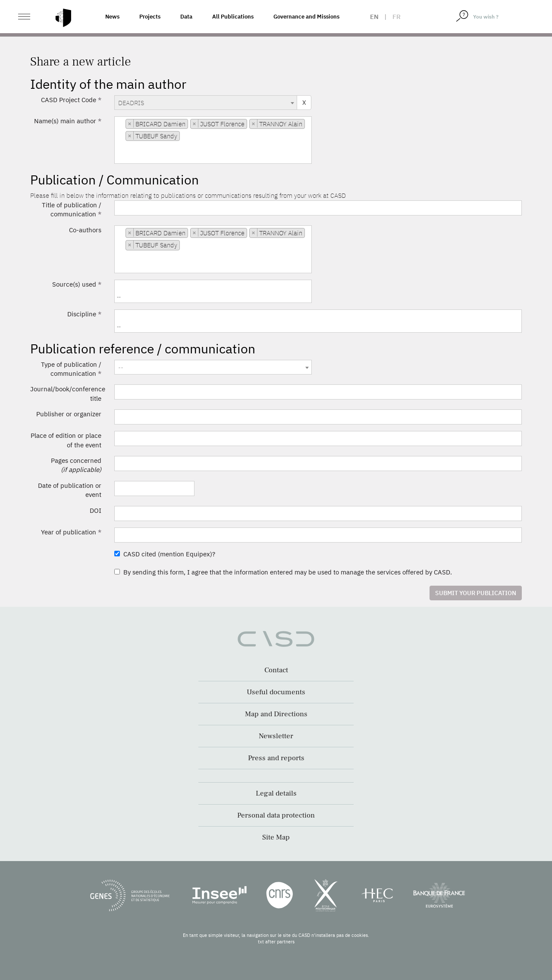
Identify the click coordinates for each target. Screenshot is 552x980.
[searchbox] (119, 157)
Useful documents (276, 692)
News (112, 17)
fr (397, 17)
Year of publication (71, 532)
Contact (276, 670)
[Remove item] (130, 123)
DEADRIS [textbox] (131, 103)
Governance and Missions (306, 17)
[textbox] (213, 368)
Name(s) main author (68, 121)
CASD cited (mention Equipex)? (165, 554)
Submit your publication (476, 593)
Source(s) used (77, 284)
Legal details (276, 793)
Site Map (276, 837)
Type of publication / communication (71, 369)
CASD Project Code (71, 100)
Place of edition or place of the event (66, 440)
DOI (96, 510)
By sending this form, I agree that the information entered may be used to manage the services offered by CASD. (283, 572)
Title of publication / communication (72, 209)
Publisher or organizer (69, 414)
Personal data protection (276, 815)
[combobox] (206, 103)
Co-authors (85, 230)
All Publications (233, 17)
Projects (150, 17)
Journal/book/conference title (68, 393)
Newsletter (276, 736)
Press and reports (276, 758)
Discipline (84, 314)
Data (186, 17)
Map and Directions (276, 714)
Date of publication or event (70, 490)
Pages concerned (76, 465)
